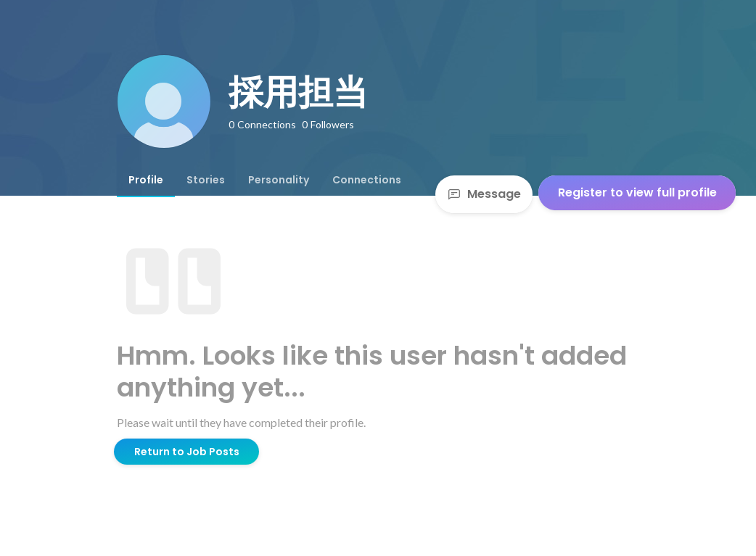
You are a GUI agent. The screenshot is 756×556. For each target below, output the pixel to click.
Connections (367, 180)
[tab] (146, 180)
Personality (279, 180)
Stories (206, 180)
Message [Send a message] (484, 194)
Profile (146, 180)
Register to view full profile (637, 192)
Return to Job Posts (187, 452)
